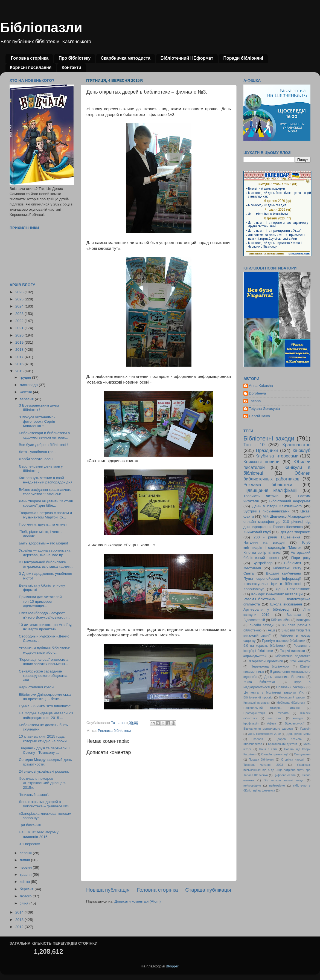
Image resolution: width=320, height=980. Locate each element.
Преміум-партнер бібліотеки (284, 641)
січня (24, 903)
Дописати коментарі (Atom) (137, 901)
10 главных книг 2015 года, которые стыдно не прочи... (44, 739)
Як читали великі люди (284, 780)
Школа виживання (286, 604)
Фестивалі (252, 568)
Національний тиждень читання (271, 708)
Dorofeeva (257, 393)
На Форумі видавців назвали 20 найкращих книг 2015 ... (46, 715)
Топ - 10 (254, 445)
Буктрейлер (262, 563)
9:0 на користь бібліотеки (264, 646)
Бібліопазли (41, 28)
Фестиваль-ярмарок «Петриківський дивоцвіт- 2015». (43, 783)
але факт (275, 718)
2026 (20, 292)
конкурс (298, 718)
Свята (249, 573)
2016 (20, 364)
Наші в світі (268, 749)
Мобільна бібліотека (291, 703)
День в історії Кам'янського (277, 506)
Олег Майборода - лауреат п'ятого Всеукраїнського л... (44, 615)
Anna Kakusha (261, 386)
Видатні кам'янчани (283, 573)
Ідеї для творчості (295, 532)
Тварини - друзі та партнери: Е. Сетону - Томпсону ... (46, 750)
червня (26, 867)
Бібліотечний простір (258, 697)
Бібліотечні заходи (269, 438)
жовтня (26, 392)
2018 (20, 350)
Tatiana (255, 401)
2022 (20, 321)
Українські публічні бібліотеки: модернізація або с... (44, 650)
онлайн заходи (262, 625)
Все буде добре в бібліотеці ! (43, 445)
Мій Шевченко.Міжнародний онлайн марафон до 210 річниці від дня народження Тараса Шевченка (277, 522)
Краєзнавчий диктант (283, 744)
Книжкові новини (261, 462)
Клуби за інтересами (277, 456)
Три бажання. (30, 825)
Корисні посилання (31, 67)
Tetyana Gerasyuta (264, 409)
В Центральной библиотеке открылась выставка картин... (46, 564)
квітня (25, 882)
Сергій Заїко (259, 416)
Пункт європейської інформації (272, 579)
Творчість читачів (261, 496)
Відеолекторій (254, 620)
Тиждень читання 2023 (263, 765)
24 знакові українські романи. (44, 771)
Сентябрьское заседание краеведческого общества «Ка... (43, 676)
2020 (20, 335)
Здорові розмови (289, 739)
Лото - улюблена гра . (37, 452)
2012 (20, 927)
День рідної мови (298, 734)
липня (25, 860)
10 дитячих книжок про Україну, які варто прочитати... (46, 627)
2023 (20, 314)
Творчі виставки (293, 651)
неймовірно (277, 785)
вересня (27, 399)
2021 (20, 328)
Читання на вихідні (264, 542)
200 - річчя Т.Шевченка (277, 537)
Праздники (267, 450)
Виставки (294, 615)
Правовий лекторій (291, 687)
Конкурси (304, 620)
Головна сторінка (30, 58)
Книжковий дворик (292, 697)
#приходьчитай (255, 656)
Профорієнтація (254, 713)
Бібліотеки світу (287, 568)
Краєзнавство (296, 445)
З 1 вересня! (30, 844)
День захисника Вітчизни (284, 677)
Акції (271, 630)
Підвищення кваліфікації (270, 490)
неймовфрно (252, 785)
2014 (20, 912)
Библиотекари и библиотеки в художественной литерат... (44, 435)
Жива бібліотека (259, 682)
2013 (20, 920)
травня (26, 875)
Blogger (172, 966)
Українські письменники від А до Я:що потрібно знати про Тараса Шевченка (277, 770)
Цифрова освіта (285, 775)
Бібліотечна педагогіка (293, 656)
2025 (20, 299)
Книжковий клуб (257, 532)
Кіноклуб (302, 450)
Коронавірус (254, 589)
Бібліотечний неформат (290, 501)
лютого (26, 896)
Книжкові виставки (256, 703)
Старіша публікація (208, 890)
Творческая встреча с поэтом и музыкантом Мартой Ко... (45, 515)
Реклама (283, 713)
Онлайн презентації (275, 754)
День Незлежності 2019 (264, 734)
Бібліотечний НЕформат (187, 58)
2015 (20, 371)
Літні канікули (300, 661)
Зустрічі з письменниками (266, 511)
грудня (26, 377)
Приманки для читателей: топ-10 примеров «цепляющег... (41, 601)
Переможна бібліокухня (270, 666)
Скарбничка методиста (126, 58)
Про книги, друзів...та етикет (43, 524)
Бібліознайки (280, 620)
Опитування (302, 754)
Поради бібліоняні (243, 58)
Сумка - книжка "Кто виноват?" (45, 706)
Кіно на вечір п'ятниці (262, 553)
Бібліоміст (293, 563)
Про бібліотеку (75, 58)
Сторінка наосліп (293, 759)
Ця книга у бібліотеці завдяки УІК (274, 692)
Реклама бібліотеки (114, 731)
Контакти (71, 67)
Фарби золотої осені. (37, 459)
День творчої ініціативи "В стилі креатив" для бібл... (46, 503)
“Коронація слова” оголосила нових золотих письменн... (44, 662)
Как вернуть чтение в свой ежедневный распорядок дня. (46, 480)
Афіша (272, 723)
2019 (20, 342)
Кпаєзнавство (253, 744)
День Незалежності (293, 589)
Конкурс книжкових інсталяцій (277, 594)
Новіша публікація (108, 890)
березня (27, 889)
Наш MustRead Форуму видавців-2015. (39, 834)
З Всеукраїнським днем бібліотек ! (39, 408)
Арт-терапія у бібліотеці (266, 609)
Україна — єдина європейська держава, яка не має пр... (45, 553)
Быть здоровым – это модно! (43, 543)
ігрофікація (251, 723)
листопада (29, 385)
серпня (26, 853)
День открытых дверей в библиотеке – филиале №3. (45, 804)
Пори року (301, 558)
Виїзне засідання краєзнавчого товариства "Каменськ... (45, 492)
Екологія (257, 739)
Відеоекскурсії (295, 723)
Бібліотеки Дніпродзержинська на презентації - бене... (45, 697)
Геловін (305, 729)
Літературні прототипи (266, 661)
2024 (20, 306)
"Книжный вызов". (34, 795)
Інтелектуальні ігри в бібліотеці (272, 584)
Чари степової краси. (37, 687)
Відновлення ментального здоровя (268, 729)
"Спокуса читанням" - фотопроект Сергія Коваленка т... (37, 421)
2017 (20, 357)
